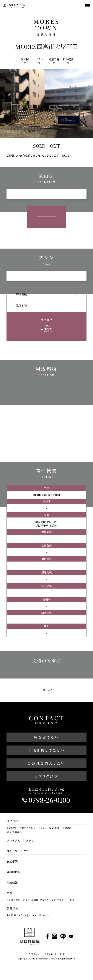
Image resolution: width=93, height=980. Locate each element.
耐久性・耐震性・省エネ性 (36, 900)
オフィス (33, 915)
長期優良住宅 (14, 900)
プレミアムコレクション (22, 840)
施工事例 (12, 861)
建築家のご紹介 (27, 828)
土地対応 (67, 828)
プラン (39, 59)
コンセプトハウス (18, 851)
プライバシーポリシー (57, 954)
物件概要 (68, 59)
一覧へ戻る (46, 690)
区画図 (25, 59)
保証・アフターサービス (63, 900)
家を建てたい (46, 737)
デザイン (42, 828)
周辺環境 (54, 59)
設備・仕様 (54, 828)
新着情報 (12, 883)
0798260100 (49, 800)
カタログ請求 (46, 776)
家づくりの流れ (14, 832)
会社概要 (11, 915)
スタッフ (22, 915)
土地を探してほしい (47, 750)
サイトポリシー (35, 954)
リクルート (44, 915)
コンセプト (12, 828)
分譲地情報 (13, 872)
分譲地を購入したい (47, 763)
